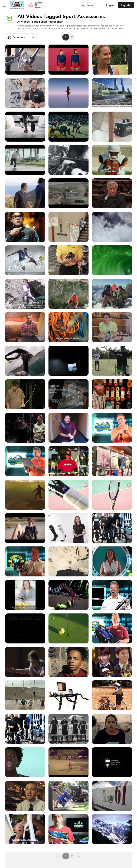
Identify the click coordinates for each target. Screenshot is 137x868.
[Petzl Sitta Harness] (25, 93)
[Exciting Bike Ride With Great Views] (112, 762)
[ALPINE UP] (25, 294)
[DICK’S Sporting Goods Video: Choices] (25, 662)
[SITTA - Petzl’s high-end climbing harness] (112, 294)
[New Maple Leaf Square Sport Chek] (112, 461)
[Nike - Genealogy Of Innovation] (68, 595)
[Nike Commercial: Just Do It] (68, 193)
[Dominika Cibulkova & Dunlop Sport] (112, 60)
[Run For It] (25, 227)
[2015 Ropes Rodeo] (112, 394)
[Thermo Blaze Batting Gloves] (112, 561)
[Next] (79, 856)
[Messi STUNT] (25, 127)
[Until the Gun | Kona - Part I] (25, 829)
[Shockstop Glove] (112, 428)
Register (126, 5)
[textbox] (21, 37)
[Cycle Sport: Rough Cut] (68, 260)
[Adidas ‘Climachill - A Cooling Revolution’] (112, 260)
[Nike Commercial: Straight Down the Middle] (68, 628)
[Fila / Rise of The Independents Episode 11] (25, 796)
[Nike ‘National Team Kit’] (25, 260)
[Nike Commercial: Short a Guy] (68, 662)
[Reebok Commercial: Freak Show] (25, 695)
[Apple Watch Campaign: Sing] (25, 762)
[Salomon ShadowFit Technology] (68, 227)
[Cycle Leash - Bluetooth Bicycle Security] (112, 695)
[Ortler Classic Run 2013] (112, 796)
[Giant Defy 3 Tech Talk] (25, 729)
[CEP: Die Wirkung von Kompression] (68, 528)
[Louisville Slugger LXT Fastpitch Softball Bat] (112, 595)
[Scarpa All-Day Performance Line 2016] (112, 327)
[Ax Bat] (68, 428)
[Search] (83, 5)
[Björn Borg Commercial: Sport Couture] (68, 60)
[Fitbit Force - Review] (112, 193)
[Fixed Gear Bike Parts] (25, 60)
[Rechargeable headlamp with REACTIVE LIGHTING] (68, 361)
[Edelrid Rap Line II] (25, 394)
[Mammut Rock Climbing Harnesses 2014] (25, 428)
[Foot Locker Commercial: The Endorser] (112, 127)
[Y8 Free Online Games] (17, 5)
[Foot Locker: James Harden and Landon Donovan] (25, 193)
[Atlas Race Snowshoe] (112, 829)
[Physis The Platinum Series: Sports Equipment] (112, 93)
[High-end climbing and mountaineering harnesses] (68, 294)
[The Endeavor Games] (112, 361)
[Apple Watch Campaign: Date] (68, 93)
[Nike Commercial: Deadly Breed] (25, 628)
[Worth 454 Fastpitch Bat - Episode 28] (68, 461)
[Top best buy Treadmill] (68, 695)
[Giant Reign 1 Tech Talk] (112, 528)
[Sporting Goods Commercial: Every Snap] (68, 127)
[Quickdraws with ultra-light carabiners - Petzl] (68, 327)
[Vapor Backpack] (112, 628)
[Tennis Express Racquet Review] (112, 495)
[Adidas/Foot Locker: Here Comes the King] (25, 160)
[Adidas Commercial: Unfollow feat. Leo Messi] (112, 662)
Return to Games (38, 5)
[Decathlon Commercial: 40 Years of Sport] (68, 762)
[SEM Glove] (25, 595)
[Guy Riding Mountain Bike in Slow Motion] (68, 561)
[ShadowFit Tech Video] (68, 394)
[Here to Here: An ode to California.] (25, 495)
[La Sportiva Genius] (25, 327)
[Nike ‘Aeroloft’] (112, 227)
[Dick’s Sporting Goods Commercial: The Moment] (112, 160)
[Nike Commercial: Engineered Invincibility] (68, 729)
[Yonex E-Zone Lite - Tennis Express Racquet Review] (68, 495)
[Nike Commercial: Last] (112, 729)
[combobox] (21, 37)
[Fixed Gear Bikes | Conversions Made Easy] (68, 796)
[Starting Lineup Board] (25, 461)
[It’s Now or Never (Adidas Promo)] (25, 528)
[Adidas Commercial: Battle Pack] (68, 160)
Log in (110, 5)
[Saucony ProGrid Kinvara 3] (68, 829)
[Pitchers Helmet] (25, 561)
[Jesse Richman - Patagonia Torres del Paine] (25, 361)
